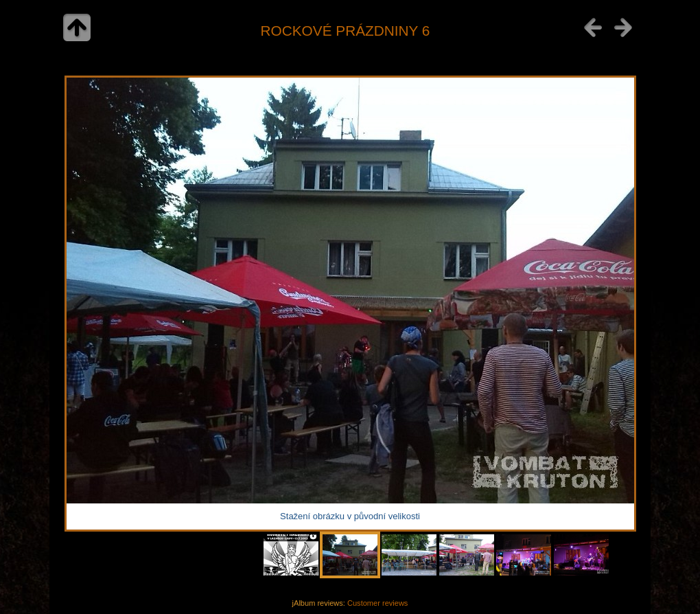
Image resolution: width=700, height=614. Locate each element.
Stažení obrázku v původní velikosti (350, 516)
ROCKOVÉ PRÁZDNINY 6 (346, 31)
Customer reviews (377, 603)
